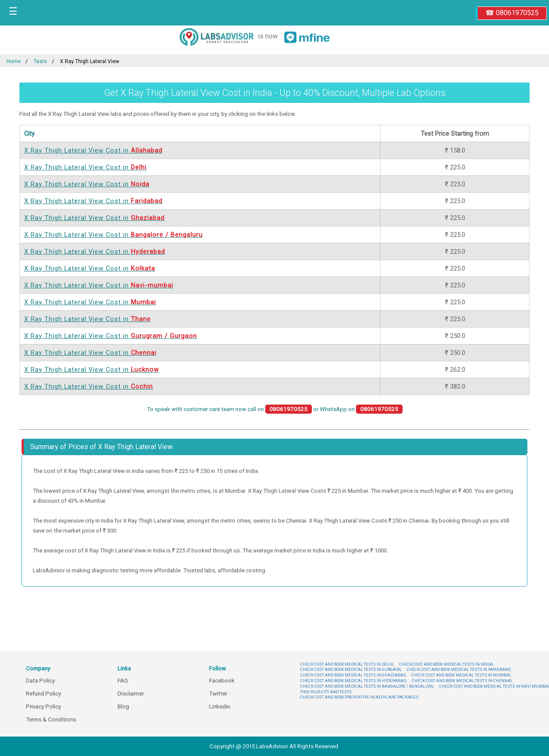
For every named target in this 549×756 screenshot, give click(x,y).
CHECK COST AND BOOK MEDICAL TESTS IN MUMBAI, (461, 675)
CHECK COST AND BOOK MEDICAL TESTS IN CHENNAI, (462, 681)
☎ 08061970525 (512, 13)
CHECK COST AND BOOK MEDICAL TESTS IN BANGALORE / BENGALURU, (367, 686)
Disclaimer (131, 694)
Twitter (218, 694)
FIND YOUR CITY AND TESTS (326, 692)
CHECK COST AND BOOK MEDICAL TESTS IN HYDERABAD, (353, 681)
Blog (123, 707)
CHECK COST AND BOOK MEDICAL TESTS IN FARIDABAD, (459, 669)
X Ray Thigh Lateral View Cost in (93, 150)
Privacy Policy (43, 707)
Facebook (222, 681)
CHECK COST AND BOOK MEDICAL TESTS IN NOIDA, (446, 664)
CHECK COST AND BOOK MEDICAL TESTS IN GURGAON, (351, 669)
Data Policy (40, 681)
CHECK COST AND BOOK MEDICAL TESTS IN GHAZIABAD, (353, 675)
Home (14, 61)
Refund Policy (43, 694)
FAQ (123, 681)
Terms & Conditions (51, 719)
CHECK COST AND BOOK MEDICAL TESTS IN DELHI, (347, 664)
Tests (40, 61)
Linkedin (220, 707)
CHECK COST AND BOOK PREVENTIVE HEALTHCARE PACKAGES (359, 697)
